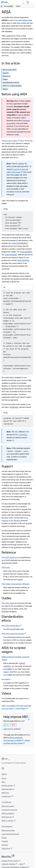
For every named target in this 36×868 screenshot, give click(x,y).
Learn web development (10, 834)
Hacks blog (6, 848)
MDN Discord (7, 817)
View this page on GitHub (12, 740)
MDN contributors (16, 738)
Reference (6, 76)
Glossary (5, 845)
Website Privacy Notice (10, 861)
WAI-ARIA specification (10, 626)
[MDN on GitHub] (3, 768)
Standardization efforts (11, 83)
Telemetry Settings (8, 864)
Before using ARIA (9, 70)
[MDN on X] (10, 768)
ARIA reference (11, 557)
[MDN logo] (6, 759)
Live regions (6, 679)
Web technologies (8, 830)
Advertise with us (8, 789)
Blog (3, 782)
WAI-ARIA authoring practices (13, 634)
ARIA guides (10, 603)
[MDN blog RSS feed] (17, 768)
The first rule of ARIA (9, 141)
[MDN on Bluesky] (6, 768)
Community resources (9, 810)
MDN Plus (5, 793)
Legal (21, 864)
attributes (25, 20)
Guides (5, 79)
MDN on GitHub (8, 821)
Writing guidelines (8, 813)
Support (5, 73)
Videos (5, 89)
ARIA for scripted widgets (12, 86)
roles (17, 20)
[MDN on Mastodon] (14, 768)
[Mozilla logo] (8, 856)
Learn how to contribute (12, 729)
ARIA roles (6, 567)
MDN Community (8, 806)
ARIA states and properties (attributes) (16, 584)
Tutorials (5, 841)
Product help (6, 796)
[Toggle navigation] (32, 2)
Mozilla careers (7, 786)
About (4, 778)
